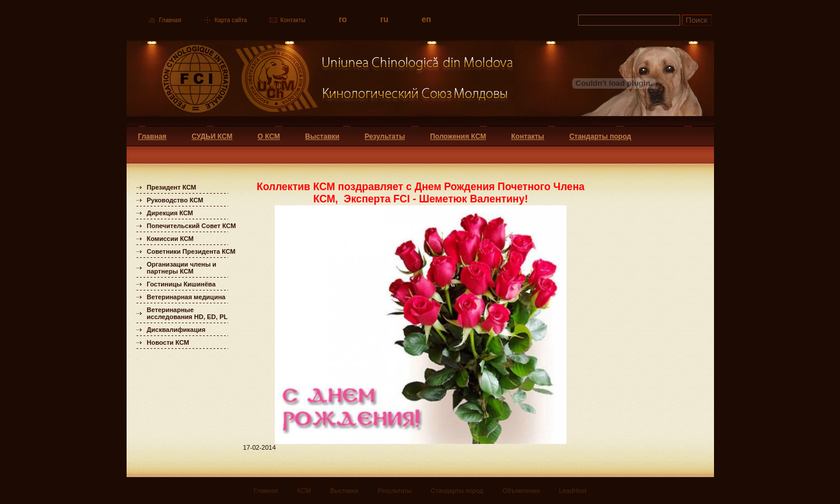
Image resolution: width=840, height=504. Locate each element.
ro (343, 19)
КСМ (304, 491)
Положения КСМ (458, 136)
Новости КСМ (168, 342)
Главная (170, 20)
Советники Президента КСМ (191, 251)
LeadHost (573, 491)
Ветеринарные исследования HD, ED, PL (188, 313)
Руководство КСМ (175, 200)
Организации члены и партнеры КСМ (182, 268)
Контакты (293, 20)
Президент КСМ (172, 187)
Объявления (521, 491)
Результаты (385, 136)
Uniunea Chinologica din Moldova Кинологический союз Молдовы (321, 83)
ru (384, 19)
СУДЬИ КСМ (212, 136)
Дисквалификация (176, 330)
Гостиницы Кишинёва (181, 284)
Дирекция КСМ (170, 213)
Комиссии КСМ (171, 239)
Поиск (697, 20)
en (426, 19)
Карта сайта (231, 20)
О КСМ (269, 136)
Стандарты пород (600, 136)
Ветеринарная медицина (186, 297)
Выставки (322, 136)
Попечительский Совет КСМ (192, 226)
